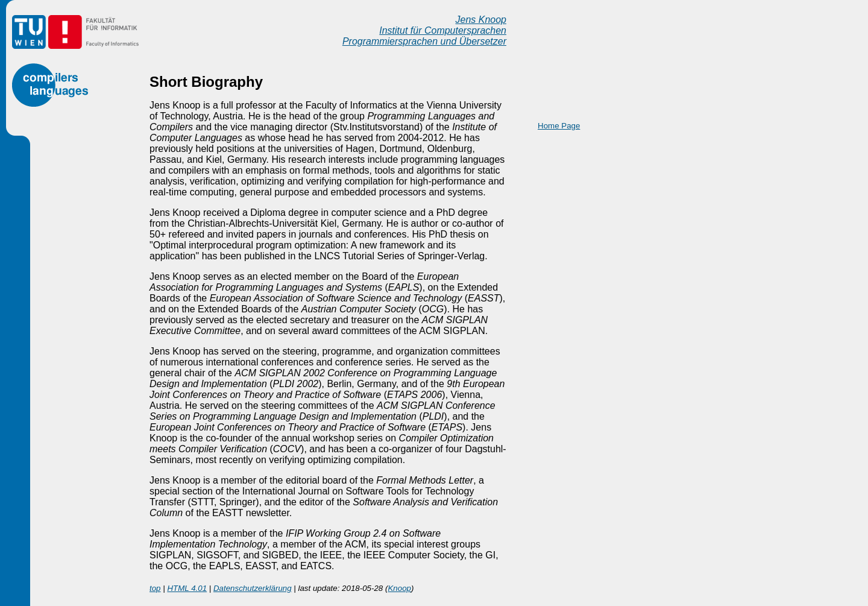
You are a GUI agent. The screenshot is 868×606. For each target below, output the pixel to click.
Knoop (399, 588)
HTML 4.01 (187, 588)
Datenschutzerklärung (253, 588)
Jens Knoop (481, 20)
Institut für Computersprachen (443, 30)
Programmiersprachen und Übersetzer (424, 41)
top (155, 588)
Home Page (559, 126)
